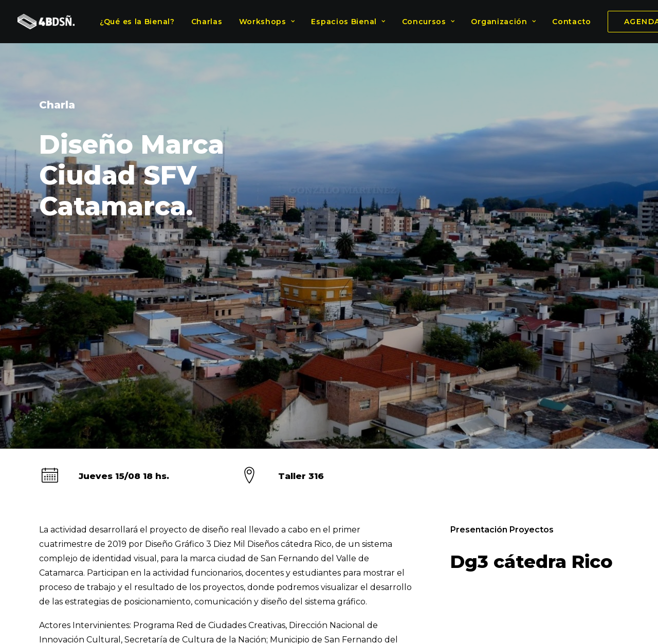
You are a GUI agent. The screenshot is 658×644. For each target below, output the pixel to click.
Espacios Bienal (348, 22)
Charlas (207, 22)
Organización (503, 22)
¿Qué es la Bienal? (137, 22)
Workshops (267, 22)
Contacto (572, 22)
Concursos (428, 22)
